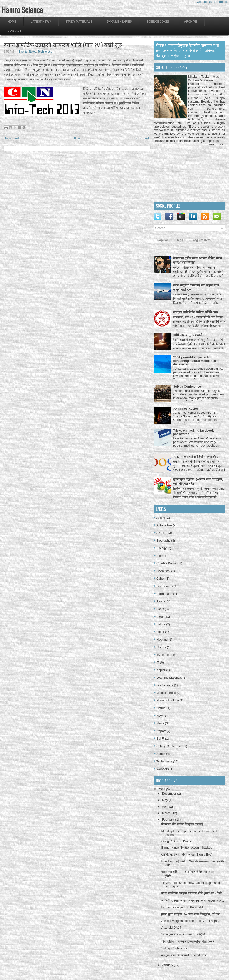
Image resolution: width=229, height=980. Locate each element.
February (169, 819)
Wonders (163, 769)
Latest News (41, 22)
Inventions (163, 655)
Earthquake (164, 594)
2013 (162, 789)
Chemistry (163, 571)
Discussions (165, 586)
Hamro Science (22, 10)
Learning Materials (169, 678)
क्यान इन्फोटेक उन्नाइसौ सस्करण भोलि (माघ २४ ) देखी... (193, 893)
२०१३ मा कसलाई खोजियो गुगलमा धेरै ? (196, 457)
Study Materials (79, 22)
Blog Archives (201, 240)
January (168, 965)
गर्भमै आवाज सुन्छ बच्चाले (188, 335)
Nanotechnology (168, 700)
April (166, 807)
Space (161, 754)
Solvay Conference (187, 386)
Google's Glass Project (177, 841)
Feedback (221, 2)
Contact (15, 31)
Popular (163, 240)
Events (23, 52)
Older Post (143, 138)
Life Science (165, 685)
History (161, 647)
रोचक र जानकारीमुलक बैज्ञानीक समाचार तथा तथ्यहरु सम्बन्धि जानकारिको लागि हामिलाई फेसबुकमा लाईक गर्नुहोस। (187, 51)
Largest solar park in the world (182, 907)
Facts (160, 609)
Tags (180, 240)
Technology (45, 52)
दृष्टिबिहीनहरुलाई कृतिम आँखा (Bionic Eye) (187, 854)
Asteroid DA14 (171, 928)
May (165, 800)
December (170, 793)
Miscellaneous (166, 693)
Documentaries (119, 22)
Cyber (161, 579)
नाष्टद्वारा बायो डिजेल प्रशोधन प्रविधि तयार (196, 312)
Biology (162, 548)
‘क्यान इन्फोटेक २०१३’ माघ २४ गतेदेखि (183, 934)
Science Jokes (158, 22)
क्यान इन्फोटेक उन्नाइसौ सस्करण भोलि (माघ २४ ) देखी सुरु (63, 44)
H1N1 (160, 632)
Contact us (204, 2)
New (159, 716)
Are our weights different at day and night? (190, 921)
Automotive (164, 525)
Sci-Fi (160, 739)
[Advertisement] (183, 174)
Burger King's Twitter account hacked (187, 848)
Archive (191, 22)
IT (158, 662)
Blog (159, 556)
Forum (161, 617)
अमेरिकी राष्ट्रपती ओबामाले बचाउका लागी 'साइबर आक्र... (192, 901)
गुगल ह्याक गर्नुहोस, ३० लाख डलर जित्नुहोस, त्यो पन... (192, 914)
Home (12, 22)
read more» (217, 144)
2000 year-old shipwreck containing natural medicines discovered (194, 361)
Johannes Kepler (186, 409)
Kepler (161, 670)
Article (161, 518)
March (167, 813)
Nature (161, 708)
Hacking (162, 639)
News (33, 52)
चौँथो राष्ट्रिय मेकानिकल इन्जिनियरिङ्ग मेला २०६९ (188, 942)
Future (161, 624)
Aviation (162, 533)
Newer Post (12, 138)
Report (161, 731)
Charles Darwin (167, 563)
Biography (163, 540)
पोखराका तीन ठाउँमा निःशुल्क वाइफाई (182, 824)
